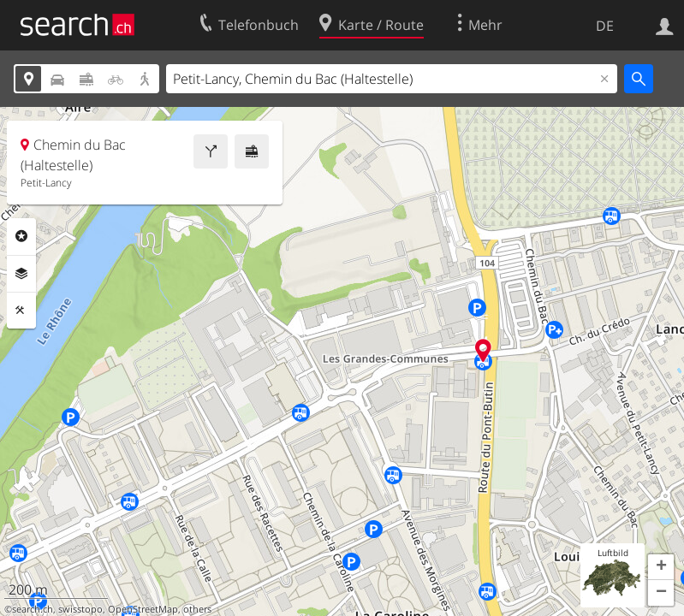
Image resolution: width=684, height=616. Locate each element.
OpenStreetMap (143, 609)
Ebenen (21, 274)
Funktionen (21, 311)
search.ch (33, 609)
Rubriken (21, 236)
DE (605, 26)
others (197, 609)
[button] (661, 567)
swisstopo (80, 609)
